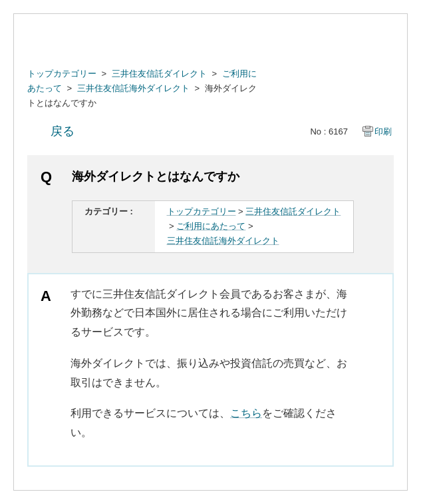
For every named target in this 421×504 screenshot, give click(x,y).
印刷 (383, 131)
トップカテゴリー (62, 74)
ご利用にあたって (211, 226)
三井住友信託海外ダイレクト (133, 88)
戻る (63, 131)
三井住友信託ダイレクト (159, 74)
